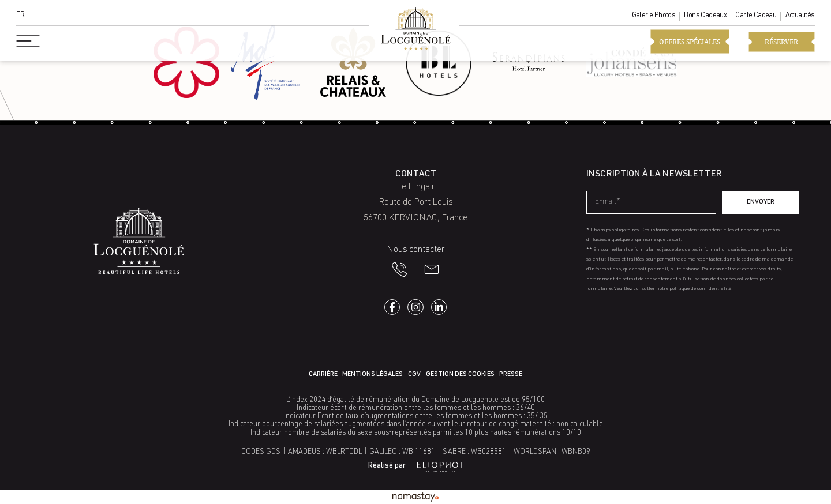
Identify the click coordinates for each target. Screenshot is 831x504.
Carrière (323, 375)
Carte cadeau (756, 16)
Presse (511, 375)
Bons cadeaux (705, 16)
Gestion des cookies (460, 375)
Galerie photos (654, 16)
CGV (414, 375)
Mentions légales (373, 375)
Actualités (800, 16)
